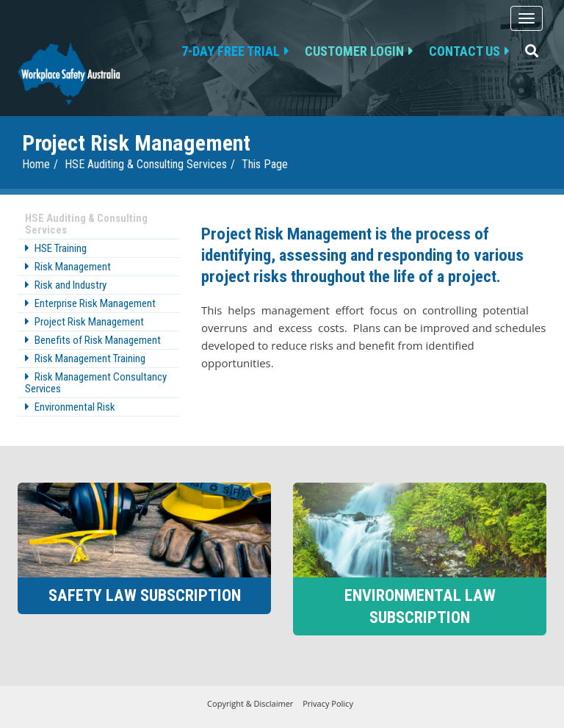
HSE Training (61, 248)
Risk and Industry (70, 285)
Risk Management (73, 267)
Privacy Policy (328, 703)
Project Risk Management (89, 322)
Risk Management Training (90, 358)
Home (36, 164)
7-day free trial (231, 51)
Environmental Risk (75, 407)
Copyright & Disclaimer (250, 703)
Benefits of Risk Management (98, 340)
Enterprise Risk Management (95, 303)
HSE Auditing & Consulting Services (146, 164)
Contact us (464, 51)
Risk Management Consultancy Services (96, 383)
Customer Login (354, 51)
